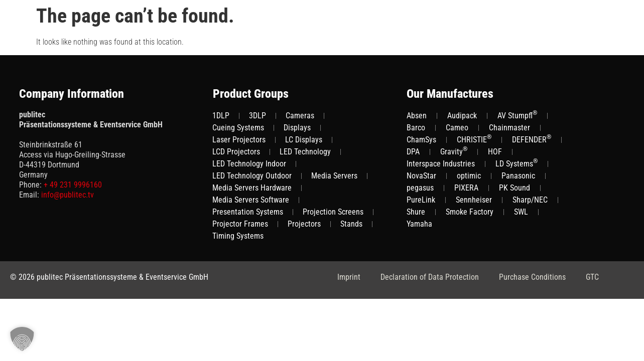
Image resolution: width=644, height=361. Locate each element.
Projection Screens (333, 212)
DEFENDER (532, 139)
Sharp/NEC (530, 200)
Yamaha (419, 224)
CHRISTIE (474, 139)
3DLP (257, 116)
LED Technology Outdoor (252, 176)
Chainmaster (509, 128)
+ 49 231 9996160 (73, 185)
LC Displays (304, 140)
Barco (416, 128)
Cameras (300, 116)
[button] (22, 339)
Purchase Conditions (532, 277)
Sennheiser (474, 200)
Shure (416, 212)
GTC (592, 277)
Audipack (462, 116)
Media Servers (334, 176)
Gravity (454, 151)
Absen (417, 116)
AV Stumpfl (517, 115)
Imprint (349, 277)
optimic (469, 176)
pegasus (420, 188)
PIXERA (466, 188)
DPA (413, 152)
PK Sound (514, 188)
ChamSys (421, 140)
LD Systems (517, 163)
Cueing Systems (238, 128)
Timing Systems (238, 236)
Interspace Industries (441, 164)
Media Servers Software (251, 200)
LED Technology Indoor (249, 164)
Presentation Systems (248, 212)
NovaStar (421, 176)
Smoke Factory (470, 212)
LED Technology (305, 152)
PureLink (421, 200)
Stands (351, 224)
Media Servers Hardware (252, 188)
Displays (297, 128)
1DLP (221, 116)
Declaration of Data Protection (430, 277)
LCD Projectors (236, 152)
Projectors (304, 224)
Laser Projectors (239, 140)
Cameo (457, 128)
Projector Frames (240, 224)
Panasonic (518, 176)
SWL (521, 212)
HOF (495, 152)
